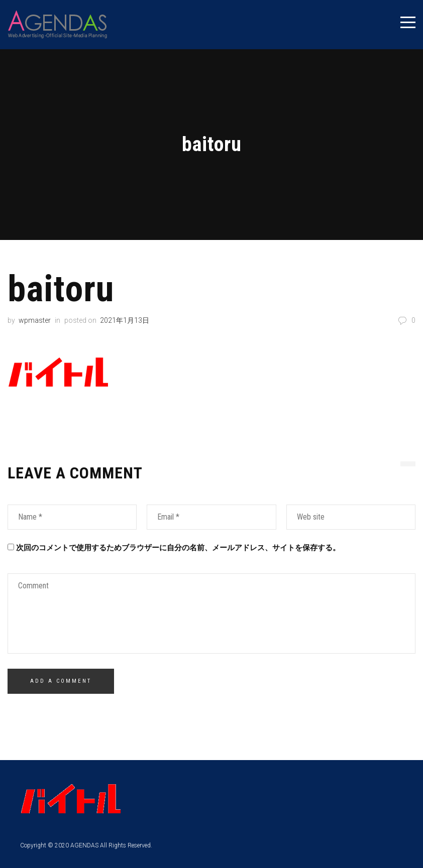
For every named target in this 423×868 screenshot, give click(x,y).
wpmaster (35, 320)
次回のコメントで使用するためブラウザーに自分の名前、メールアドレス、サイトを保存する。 (178, 547)
